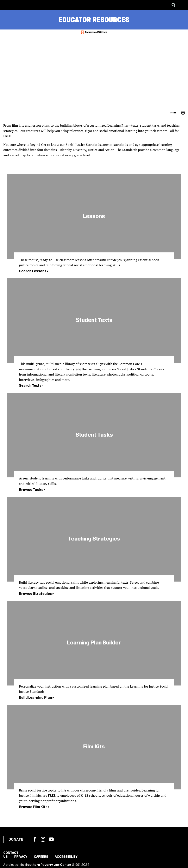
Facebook (35, 839)
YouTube (51, 839)
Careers (41, 857)
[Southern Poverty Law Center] (7, 5)
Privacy (21, 857)
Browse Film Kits (33, 807)
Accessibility (66, 857)
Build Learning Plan (35, 698)
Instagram (43, 839)
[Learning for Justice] (24, 5)
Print (174, 113)
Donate (16, 840)
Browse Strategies (35, 594)
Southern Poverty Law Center (48, 865)
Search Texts (30, 386)
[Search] (174, 5)
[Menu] (182, 5)
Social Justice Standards (83, 145)
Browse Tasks (31, 490)
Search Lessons (33, 271)
